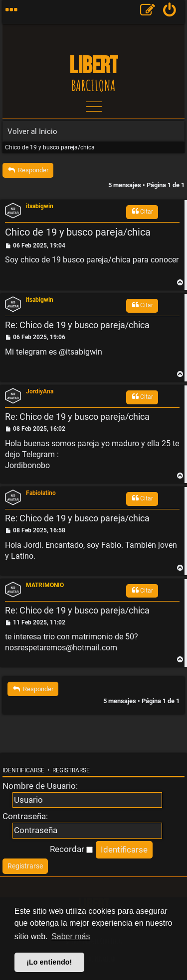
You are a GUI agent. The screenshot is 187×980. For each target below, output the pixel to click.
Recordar (71, 849)
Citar (142, 211)
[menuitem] (170, 12)
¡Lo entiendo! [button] (49, 962)
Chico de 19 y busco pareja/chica (50, 147)
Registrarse (71, 770)
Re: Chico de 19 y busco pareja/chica (77, 325)
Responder (28, 170)
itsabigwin (40, 206)
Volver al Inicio (32, 131)
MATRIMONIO (45, 585)
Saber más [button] (71, 936)
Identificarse (23, 770)
